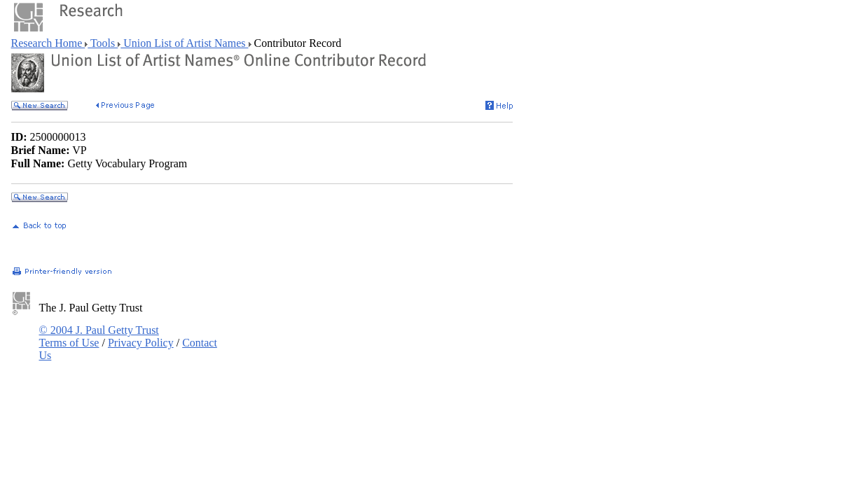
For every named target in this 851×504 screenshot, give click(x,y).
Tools (103, 43)
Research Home (48, 43)
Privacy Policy (141, 343)
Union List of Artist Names (184, 43)
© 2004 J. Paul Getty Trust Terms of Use (99, 336)
